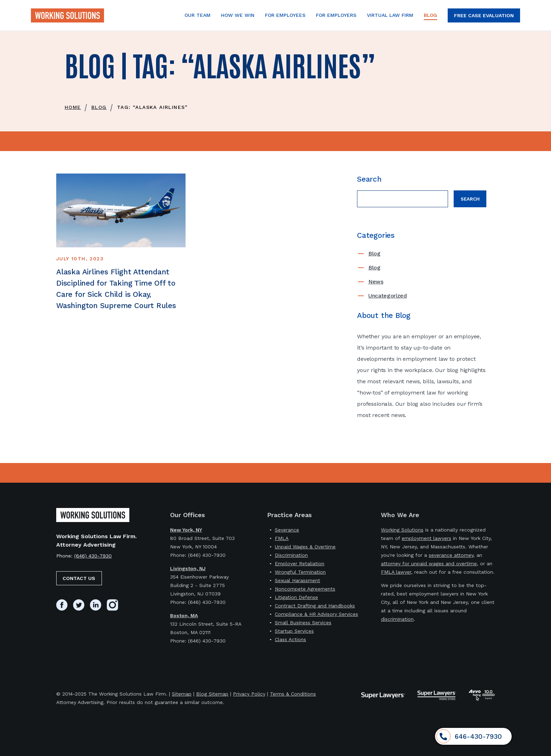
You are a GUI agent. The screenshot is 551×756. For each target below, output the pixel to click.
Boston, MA (184, 615)
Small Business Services (303, 623)
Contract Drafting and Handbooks (315, 606)
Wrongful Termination (300, 572)
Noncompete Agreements (305, 589)
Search (470, 199)
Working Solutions (402, 530)
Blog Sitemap (212, 694)
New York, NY (186, 530)
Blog (374, 253)
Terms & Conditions (293, 694)
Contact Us (79, 578)
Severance (287, 530)
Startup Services (294, 631)
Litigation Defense (296, 597)
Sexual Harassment (297, 580)
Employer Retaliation (300, 563)
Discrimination (291, 555)
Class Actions (290, 639)
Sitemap (182, 694)
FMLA (282, 538)
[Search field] (403, 199)
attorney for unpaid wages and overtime (429, 563)
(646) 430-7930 (93, 556)
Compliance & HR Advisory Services (316, 614)
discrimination (397, 619)
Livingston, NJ (188, 568)
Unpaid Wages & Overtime (305, 547)
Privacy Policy (249, 694)
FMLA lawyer (396, 572)
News (376, 282)
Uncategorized (388, 296)
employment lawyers (426, 538)
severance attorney (451, 555)
